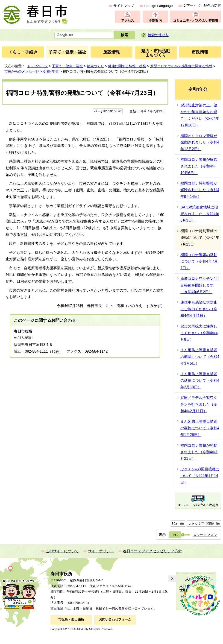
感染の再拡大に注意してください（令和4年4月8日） (199, 333)
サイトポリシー (101, 551)
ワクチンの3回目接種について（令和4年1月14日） (200, 476)
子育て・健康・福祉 (67, 66)
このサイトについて (62, 551)
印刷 (175, 524)
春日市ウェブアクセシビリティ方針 (153, 551)
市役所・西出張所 (71, 619)
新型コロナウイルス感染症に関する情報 (181, 66)
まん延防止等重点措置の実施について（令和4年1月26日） (200, 428)
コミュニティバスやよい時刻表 (196, 21)
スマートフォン (205, 535)
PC (175, 535)
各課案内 (155, 21)
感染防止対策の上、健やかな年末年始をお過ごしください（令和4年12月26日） (200, 115)
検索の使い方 (158, 35)
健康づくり (95, 66)
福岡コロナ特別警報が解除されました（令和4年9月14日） (200, 190)
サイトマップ (124, 6)
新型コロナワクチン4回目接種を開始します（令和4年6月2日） (200, 285)
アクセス (128, 21)
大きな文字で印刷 (201, 524)
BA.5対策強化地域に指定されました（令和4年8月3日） (200, 214)
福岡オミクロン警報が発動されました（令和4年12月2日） (200, 142)
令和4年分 (51, 71)
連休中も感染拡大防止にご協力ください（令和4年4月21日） (199, 309)
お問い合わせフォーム (115, 619)
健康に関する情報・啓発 (127, 66)
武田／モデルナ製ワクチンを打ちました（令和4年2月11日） (199, 404)
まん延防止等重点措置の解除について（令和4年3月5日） (200, 357)
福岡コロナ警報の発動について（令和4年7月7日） (199, 262)
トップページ (37, 66)
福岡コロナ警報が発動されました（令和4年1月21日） (199, 452)
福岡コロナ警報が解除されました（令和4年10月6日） (199, 166)
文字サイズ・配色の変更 (202, 6)
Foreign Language (158, 6)
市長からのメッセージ (22, 71)
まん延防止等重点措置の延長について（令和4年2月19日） (200, 381)
